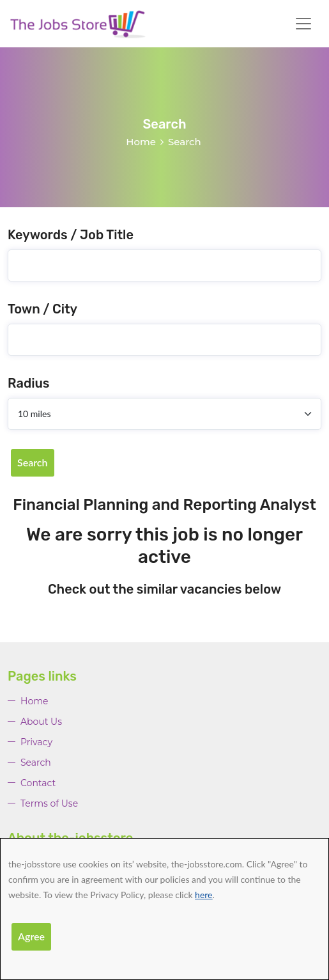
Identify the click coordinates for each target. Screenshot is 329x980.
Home (141, 142)
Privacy (36, 742)
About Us (41, 722)
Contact (38, 783)
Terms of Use (49, 803)
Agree (31, 936)
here (203, 895)
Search (33, 462)
